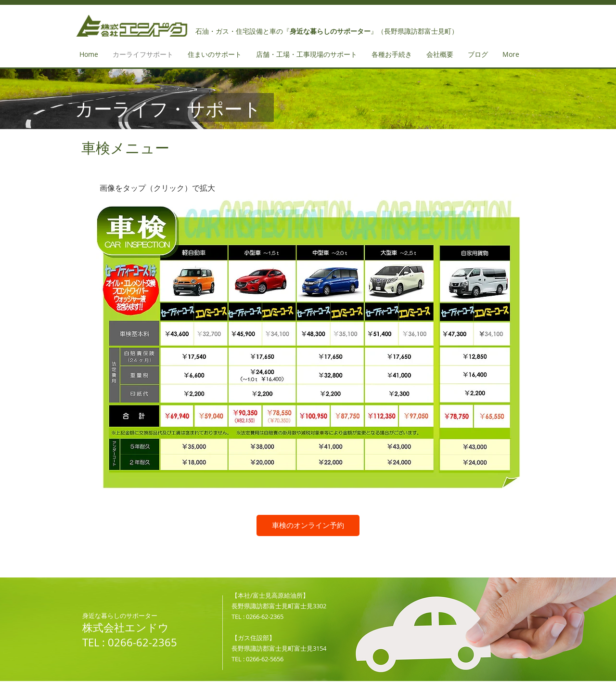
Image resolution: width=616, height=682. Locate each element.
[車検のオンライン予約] (308, 525)
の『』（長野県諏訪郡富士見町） (367, 31)
